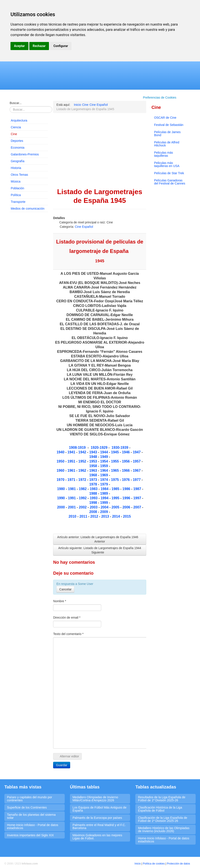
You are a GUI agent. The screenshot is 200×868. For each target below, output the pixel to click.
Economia (17, 148)
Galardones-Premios (25, 154)
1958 (94, 466)
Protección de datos (178, 864)
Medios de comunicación (28, 209)
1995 (116, 498)
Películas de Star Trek (169, 173)
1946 (126, 452)
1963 (94, 471)
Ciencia (16, 127)
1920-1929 (99, 448)
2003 (94, 507)
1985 (115, 489)
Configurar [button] (61, 46)
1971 (72, 480)
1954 (104, 461)
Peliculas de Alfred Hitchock (167, 144)
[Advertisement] (29, 282)
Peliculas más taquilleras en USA (167, 164)
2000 (61, 507)
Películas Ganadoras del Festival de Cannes (170, 182)
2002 (83, 507)
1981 (72, 489)
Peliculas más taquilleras (163, 154)
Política (16, 195)
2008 (94, 512)
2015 (127, 516)
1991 (72, 498)
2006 (126, 507)
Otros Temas (19, 175)
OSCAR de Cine (165, 118)
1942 (82, 452)
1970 (61, 480)
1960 (61, 471)
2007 (138, 507)
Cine (14, 134)
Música (16, 181)
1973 (94, 480)
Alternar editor (67, 756)
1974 (104, 480)
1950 (61, 461)
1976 (126, 480)
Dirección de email (67, 618)
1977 (137, 480)
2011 (84, 516)
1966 (126, 471)
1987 (138, 489)
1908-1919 (77, 448)
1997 (138, 498)
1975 (115, 480)
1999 (104, 503)
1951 (72, 461)
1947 (137, 452)
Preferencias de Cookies (160, 97)
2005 (116, 507)
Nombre (60, 601)
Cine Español (84, 227)
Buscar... (16, 103)
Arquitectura (19, 120)
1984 (105, 489)
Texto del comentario (68, 634)
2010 (73, 516)
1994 (104, 498)
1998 (94, 503)
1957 (137, 461)
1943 (94, 452)
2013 (106, 516)
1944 (104, 452)
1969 (104, 475)
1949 (104, 457)
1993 (94, 498)
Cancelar (65, 589)
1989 (104, 493)
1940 (61, 452)
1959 (104, 466)
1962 (83, 471)
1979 (104, 484)
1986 (127, 489)
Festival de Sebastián (169, 125)
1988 (94, 493)
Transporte (18, 202)
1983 (94, 489)
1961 (72, 471)
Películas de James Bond (167, 134)
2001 (72, 507)
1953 (93, 461)
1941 (71, 452)
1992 (83, 498)
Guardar (62, 765)
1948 (94, 457)
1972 (83, 480)
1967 (137, 471)
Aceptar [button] (19, 46)
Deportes (17, 141)
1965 (115, 471)
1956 (126, 461)
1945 (115, 452)
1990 (61, 498)
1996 (127, 498)
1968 (94, 475)
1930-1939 (120, 448)
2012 (95, 516)
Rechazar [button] (39, 46)
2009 (104, 512)
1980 (61, 489)
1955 (115, 461)
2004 (105, 507)
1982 (83, 489)
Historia (16, 168)
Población (17, 188)
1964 (104, 471)
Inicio (138, 864)
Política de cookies (154, 864)
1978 (94, 484)
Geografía (17, 161)
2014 (116, 516)
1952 (83, 461)
